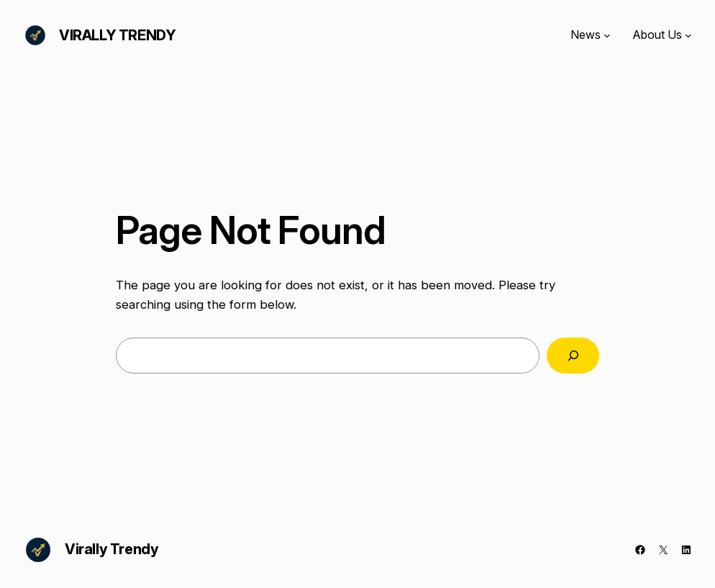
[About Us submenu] (688, 35)
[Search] (573, 356)
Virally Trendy (117, 35)
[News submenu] (607, 35)
